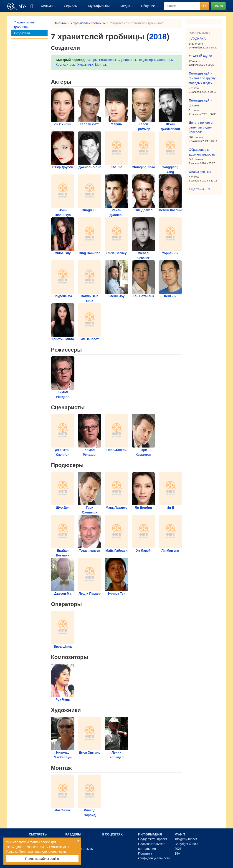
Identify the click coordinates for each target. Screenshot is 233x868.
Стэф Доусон (63, 167)
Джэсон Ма (63, 594)
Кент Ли (170, 296)
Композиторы (66, 65)
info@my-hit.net (186, 839)
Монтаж (101, 65)
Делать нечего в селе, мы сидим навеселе (201, 127)
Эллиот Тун (116, 594)
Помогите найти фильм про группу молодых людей (202, 78)
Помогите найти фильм (201, 103)
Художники (85, 65)
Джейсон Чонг (90, 167)
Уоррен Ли (170, 253)
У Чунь (116, 124)
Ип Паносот (90, 339)
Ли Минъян (170, 551)
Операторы (165, 60)
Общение (148, 6)
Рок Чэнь (63, 699)
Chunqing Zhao (143, 167)
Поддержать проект (153, 839)
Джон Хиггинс (90, 752)
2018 (158, 37)
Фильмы (48, 6)
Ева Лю (116, 167)
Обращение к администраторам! (203, 152)
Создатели (22, 33)
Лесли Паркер (90, 594)
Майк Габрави (117, 551)
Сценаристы (127, 60)
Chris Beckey (117, 253)
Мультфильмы (99, 6)
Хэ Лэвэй (143, 551)
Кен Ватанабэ (143, 296)
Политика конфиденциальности (42, 852)
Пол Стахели (117, 450)
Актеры (92, 60)
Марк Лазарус (116, 508)
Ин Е (170, 508)
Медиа (126, 6)
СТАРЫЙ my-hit (200, 56)
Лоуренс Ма (63, 296)
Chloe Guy (63, 253)
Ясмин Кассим (170, 210)
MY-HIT (20, 6)
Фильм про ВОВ (201, 172)
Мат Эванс (63, 810)
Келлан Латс (90, 124)
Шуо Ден (63, 508)
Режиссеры (108, 60)
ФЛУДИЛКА (197, 39)
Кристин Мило (63, 339)
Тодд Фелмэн (90, 551)
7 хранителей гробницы (24, 25)
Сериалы (71, 6)
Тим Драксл (143, 210)
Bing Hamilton (90, 253)
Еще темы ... (200, 189)
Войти (218, 6)
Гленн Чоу (117, 296)
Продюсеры (146, 60)
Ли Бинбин (63, 124)
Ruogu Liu (90, 210)
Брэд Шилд (63, 647)
